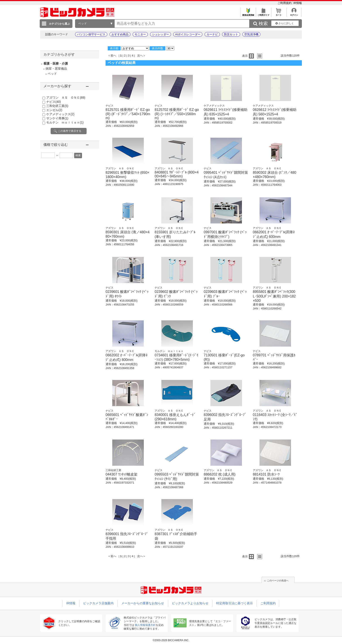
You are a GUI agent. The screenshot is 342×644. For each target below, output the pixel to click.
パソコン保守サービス (91, 34)
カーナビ (212, 34)
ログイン (294, 14)
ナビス (54, 102)
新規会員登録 (248, 14)
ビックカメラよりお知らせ (190, 603)
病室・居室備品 (56, 69)
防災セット (231, 34)
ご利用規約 (285, 3)
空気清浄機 (251, 34)
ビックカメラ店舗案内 (98, 603)
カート (279, 14)
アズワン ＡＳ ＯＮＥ (66, 98)
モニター (140, 34)
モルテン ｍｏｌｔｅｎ (65, 122)
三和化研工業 (57, 106)
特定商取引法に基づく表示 (234, 603)
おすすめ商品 (120, 34)
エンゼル (54, 110)
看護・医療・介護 (56, 64)
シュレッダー (161, 34)
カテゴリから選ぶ (59, 24)
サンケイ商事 (57, 118)
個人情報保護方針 (145, 625)
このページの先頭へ (278, 580)
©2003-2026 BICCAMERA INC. (171, 640)
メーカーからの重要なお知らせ (143, 603)
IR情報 (298, 3)
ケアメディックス (60, 114)
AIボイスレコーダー (188, 34)
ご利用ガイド (263, 14)
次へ (140, 56)
